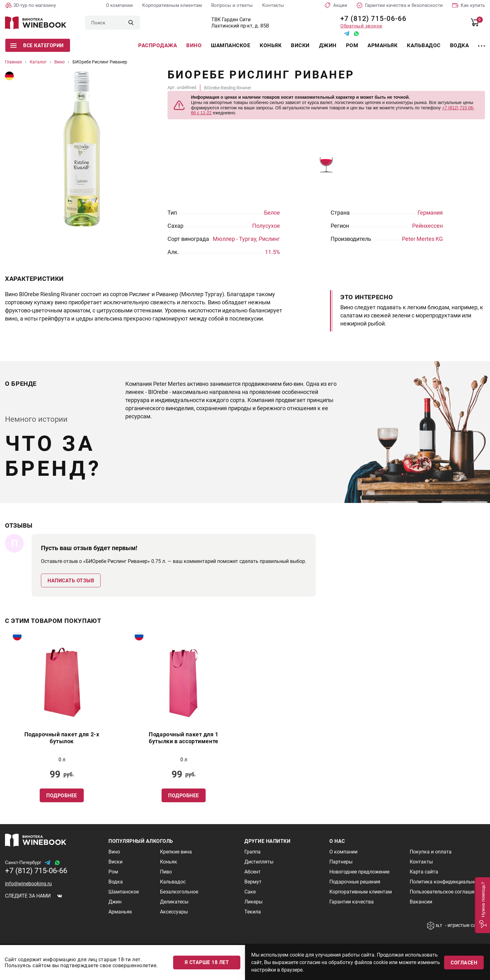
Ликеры (253, 902)
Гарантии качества (352, 902)
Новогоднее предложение (359, 872)
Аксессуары (174, 912)
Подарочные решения (355, 882)
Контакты (273, 5)
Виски (300, 45)
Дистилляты (259, 862)
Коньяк (271, 45)
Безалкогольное (179, 892)
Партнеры (341, 862)
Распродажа (157, 45)
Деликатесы (174, 902)
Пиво (166, 872)
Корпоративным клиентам (172, 5)
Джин (328, 45)
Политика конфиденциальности (447, 882)
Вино (194, 45)
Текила (253, 912)
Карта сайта (424, 872)
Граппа (252, 852)
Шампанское (231, 45)
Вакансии (421, 902)
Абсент (252, 872)
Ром (352, 45)
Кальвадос (424, 45)
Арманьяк (382, 45)
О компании (119, 5)
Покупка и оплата (431, 852)
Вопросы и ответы (232, 5)
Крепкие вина (176, 852)
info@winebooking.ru (28, 884)
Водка (460, 45)
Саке (250, 892)
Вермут (253, 882)
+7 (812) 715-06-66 (371, 19)
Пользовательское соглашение (446, 892)
